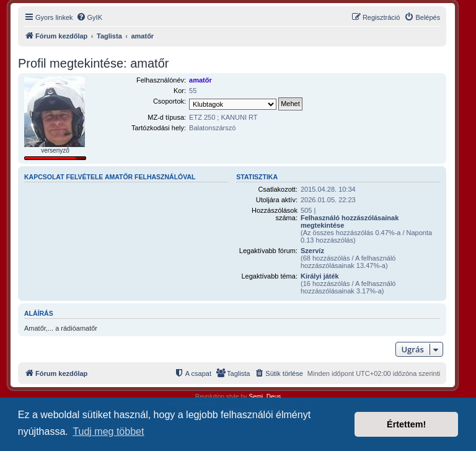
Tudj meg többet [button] (108, 431)
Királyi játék (320, 276)
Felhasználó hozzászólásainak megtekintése (350, 221)
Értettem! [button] (406, 424)
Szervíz (312, 251)
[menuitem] (89, 17)
